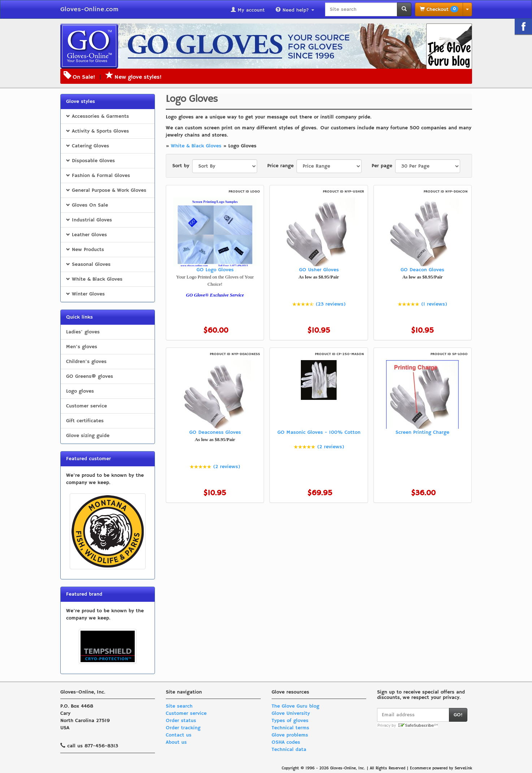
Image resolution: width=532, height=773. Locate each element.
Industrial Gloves (89, 220)
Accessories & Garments (98, 116)
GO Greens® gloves (90, 376)
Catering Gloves (88, 146)
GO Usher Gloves (319, 270)
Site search (179, 706)
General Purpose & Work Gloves (106, 190)
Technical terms (290, 728)
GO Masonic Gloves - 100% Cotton (319, 432)
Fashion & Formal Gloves (98, 176)
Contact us (179, 735)
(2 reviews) (227, 467)
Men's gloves (82, 347)
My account (248, 10)
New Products (85, 250)
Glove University (291, 713)
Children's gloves (86, 362)
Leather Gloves (86, 235)
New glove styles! (133, 77)
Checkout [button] (439, 9)
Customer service (86, 406)
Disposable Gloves (90, 161)
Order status (181, 721)
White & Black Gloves (94, 279)
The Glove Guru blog (295, 706)
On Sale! (84, 77)
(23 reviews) (331, 304)
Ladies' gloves (83, 332)
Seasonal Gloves (88, 264)
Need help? (295, 10)
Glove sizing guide (88, 436)
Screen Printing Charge (422, 432)
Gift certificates (85, 421)
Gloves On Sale (87, 205)
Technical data (289, 750)
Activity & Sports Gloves (98, 131)
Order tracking (183, 728)
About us (176, 742)
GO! (458, 715)
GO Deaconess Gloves (215, 432)
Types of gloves (290, 721)
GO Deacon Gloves (422, 270)
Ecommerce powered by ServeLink (441, 768)
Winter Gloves (85, 294)
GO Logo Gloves (215, 270)
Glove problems (290, 735)
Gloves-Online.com (89, 9)
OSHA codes (286, 742)
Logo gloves (80, 391)
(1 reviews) (434, 304)
